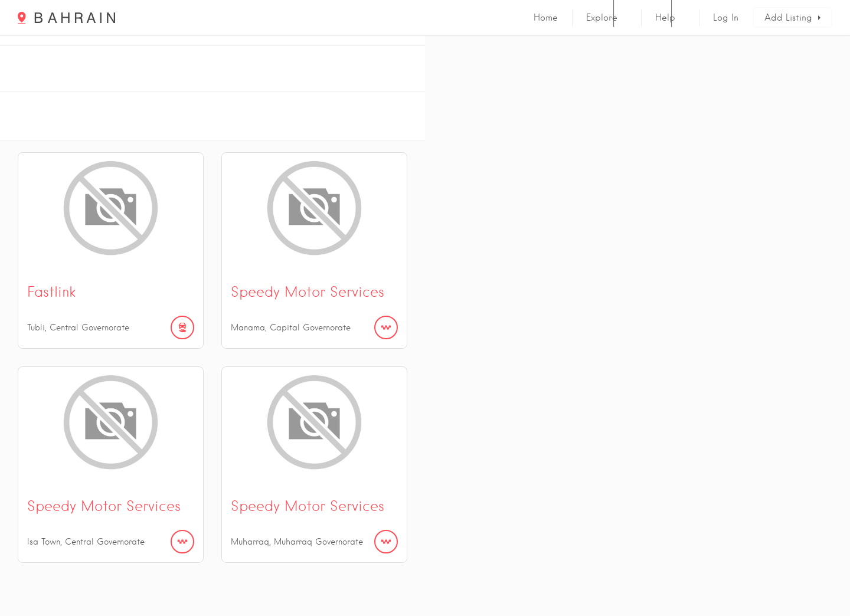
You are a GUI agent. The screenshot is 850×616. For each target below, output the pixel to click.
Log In (726, 18)
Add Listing (788, 18)
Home (546, 18)
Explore (602, 18)
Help (665, 18)
